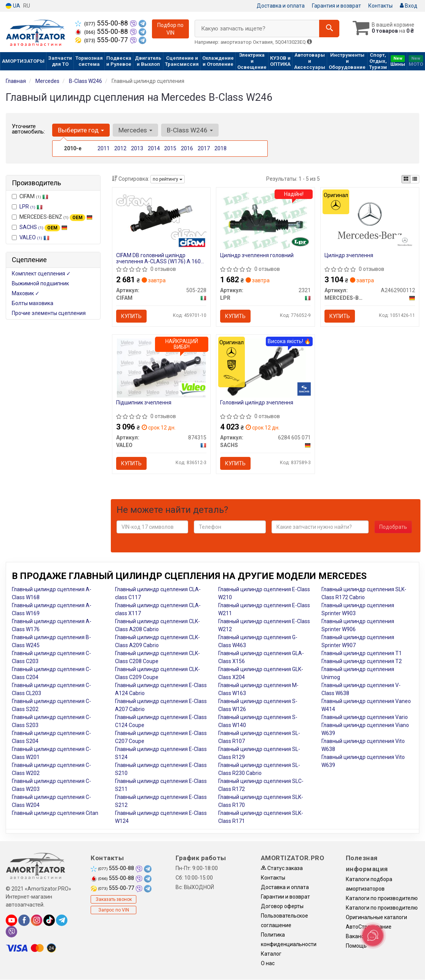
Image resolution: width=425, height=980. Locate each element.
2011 (104, 148)
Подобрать (393, 527)
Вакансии (358, 936)
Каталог (271, 954)
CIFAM (30, 196)
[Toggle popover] (373, 935)
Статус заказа (282, 868)
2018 (220, 148)
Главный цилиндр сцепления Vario (365, 717)
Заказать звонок (114, 899)
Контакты (380, 6)
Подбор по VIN (170, 29)
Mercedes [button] (135, 130)
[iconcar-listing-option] (415, 179)
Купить (131, 316)
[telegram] (62, 920)
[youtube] (11, 920)
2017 (204, 148)
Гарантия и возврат (336, 6)
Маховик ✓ (26, 293)
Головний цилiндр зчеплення (257, 402)
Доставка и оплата (281, 6)
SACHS (43, 227)
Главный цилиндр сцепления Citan (55, 813)
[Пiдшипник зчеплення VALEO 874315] (161, 367)
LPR (31, 207)
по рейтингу (168, 179)
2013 (137, 148)
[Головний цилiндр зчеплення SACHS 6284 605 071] (265, 367)
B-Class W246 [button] (190, 130)
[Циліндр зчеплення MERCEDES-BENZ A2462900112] (370, 220)
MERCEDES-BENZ (52, 217)
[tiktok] (49, 920)
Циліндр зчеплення (349, 255)
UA (13, 6)
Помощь (356, 946)
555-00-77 (102, 40)
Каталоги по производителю (382, 898)
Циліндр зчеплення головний (257, 255)
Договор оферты (282, 906)
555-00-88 (102, 23)
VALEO (34, 237)
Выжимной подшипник (40, 283)
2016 (187, 148)
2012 (120, 148)
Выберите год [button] (81, 130)
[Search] (329, 29)
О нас (268, 963)
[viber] (11, 932)
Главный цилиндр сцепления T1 (362, 653)
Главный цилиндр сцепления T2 (362, 661)
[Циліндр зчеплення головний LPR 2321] (265, 220)
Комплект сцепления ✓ (41, 274)
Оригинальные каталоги (376, 917)
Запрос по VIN (114, 910)
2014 (154, 148)
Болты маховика (33, 303)
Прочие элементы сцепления (49, 313)
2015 (170, 148)
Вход (409, 6)
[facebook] (24, 920)
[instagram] (37, 920)
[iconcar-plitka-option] (406, 179)
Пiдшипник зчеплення (144, 402)
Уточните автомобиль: (28, 129)
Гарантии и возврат (285, 897)
